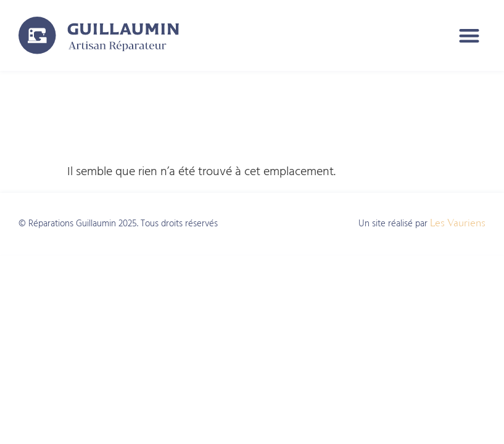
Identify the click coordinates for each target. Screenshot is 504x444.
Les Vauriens (458, 223)
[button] (470, 35)
